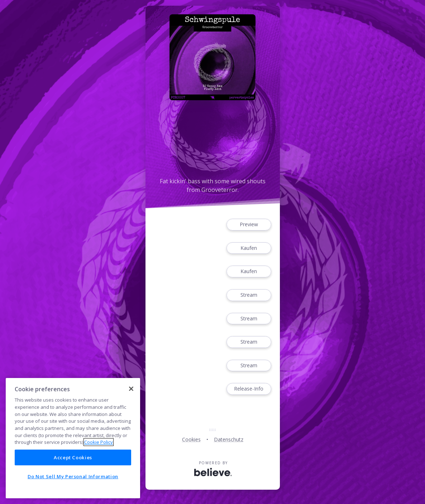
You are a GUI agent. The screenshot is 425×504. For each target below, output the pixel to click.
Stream (249, 295)
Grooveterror (219, 190)
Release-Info (249, 389)
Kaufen (249, 248)
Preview (249, 225)
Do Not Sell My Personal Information (73, 476)
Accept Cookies (73, 457)
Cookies (191, 439)
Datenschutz (229, 439)
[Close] (131, 389)
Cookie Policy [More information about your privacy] (99, 442)
